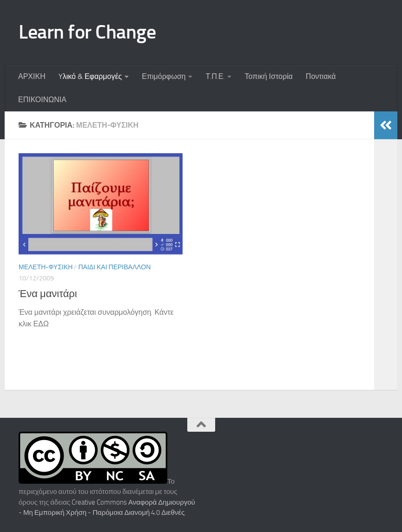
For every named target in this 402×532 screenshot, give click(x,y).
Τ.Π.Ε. (215, 76)
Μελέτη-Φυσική (46, 267)
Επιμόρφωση (164, 76)
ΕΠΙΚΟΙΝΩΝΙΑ (42, 100)
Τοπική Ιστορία (268, 76)
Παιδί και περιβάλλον (114, 267)
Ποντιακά (321, 76)
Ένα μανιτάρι (48, 294)
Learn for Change (87, 32)
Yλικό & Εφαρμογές (90, 76)
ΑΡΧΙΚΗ (32, 76)
